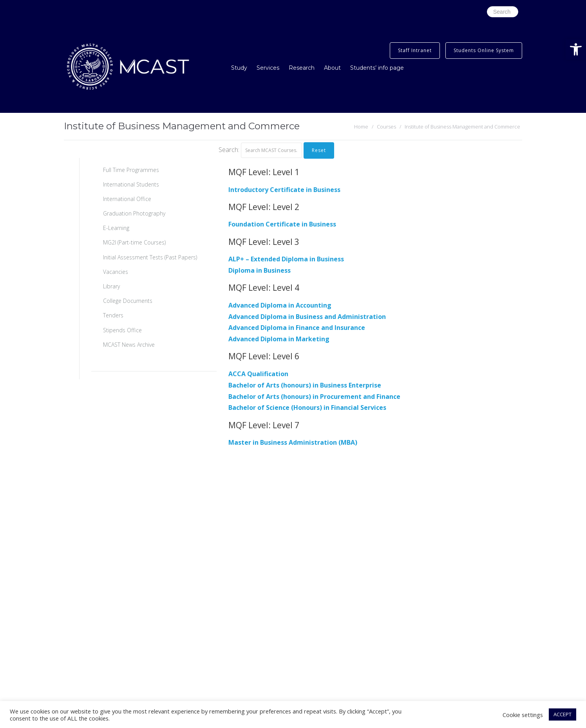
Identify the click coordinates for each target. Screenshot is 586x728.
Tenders (113, 315)
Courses (386, 127)
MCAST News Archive (129, 345)
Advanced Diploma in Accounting (280, 305)
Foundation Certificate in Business (282, 224)
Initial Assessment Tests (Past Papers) (150, 257)
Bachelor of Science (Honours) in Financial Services (307, 407)
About (332, 68)
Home (361, 127)
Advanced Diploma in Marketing (279, 339)
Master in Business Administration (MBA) (293, 442)
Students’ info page (377, 68)
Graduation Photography (134, 213)
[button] (576, 49)
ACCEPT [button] (562, 714)
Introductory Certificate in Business (284, 190)
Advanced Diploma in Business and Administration (307, 317)
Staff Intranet (415, 50)
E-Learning (116, 228)
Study (239, 68)
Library (111, 286)
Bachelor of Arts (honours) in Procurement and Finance (314, 397)
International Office (127, 199)
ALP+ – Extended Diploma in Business (286, 259)
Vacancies (116, 272)
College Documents (128, 301)
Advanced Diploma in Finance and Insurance (297, 328)
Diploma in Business (260, 270)
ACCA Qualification (258, 374)
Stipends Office (122, 330)
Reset (319, 150)
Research (302, 68)
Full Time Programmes (131, 170)
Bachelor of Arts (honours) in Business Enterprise (305, 385)
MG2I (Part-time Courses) (134, 242)
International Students (131, 184)
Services (268, 68)
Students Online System (484, 50)
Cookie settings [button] (523, 715)
